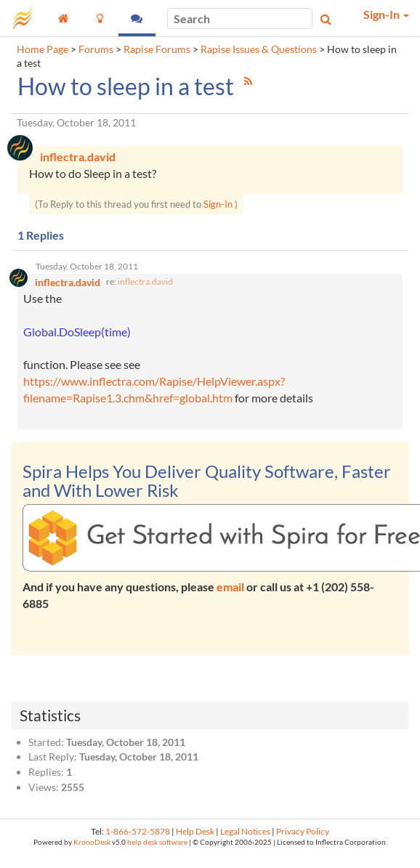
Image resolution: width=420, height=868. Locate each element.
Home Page (43, 49)
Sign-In (218, 204)
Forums (96, 49)
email (230, 587)
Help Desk (195, 831)
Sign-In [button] (386, 14)
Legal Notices (245, 831)
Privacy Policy (303, 831)
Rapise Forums (157, 49)
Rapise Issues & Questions (259, 49)
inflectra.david (145, 281)
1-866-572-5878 (138, 831)
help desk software (157, 842)
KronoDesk (92, 842)
